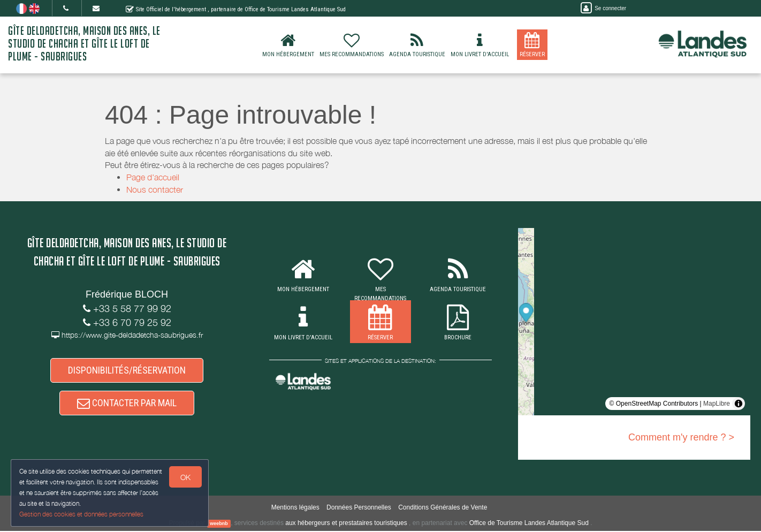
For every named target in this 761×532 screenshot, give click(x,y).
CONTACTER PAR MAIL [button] (127, 404)
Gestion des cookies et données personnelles (81, 514)
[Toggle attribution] (739, 404)
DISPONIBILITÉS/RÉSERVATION (127, 371)
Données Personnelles (359, 508)
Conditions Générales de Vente (443, 508)
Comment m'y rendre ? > (681, 437)
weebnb (219, 525)
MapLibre (717, 404)
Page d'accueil (153, 177)
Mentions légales (295, 508)
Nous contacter (155, 189)
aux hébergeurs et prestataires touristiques (346, 524)
